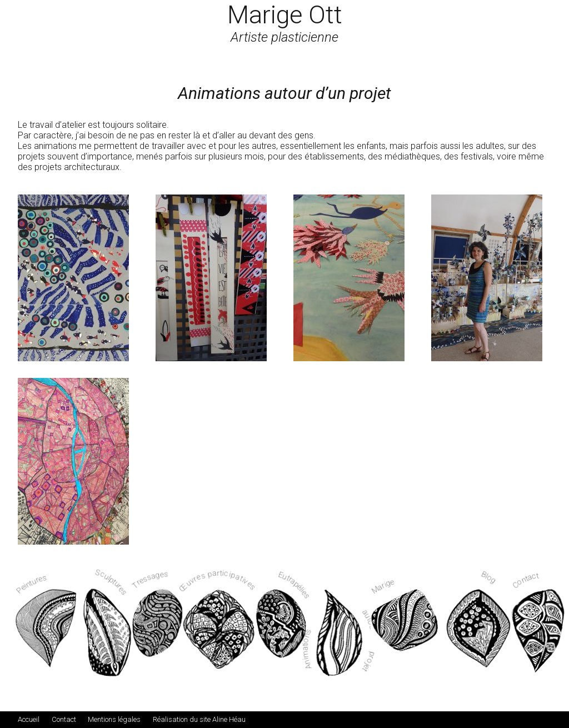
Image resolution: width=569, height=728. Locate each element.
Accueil (29, 719)
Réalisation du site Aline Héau (199, 719)
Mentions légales (114, 719)
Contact (64, 719)
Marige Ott (285, 15)
